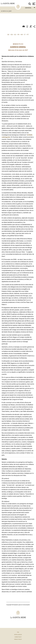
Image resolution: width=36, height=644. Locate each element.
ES (15, 35)
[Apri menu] (34, 4)
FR (18, 35)
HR (22, 35)
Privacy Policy (18, 639)
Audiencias (5, 11)
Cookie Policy (18, 637)
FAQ (18, 632)
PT (28, 35)
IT (25, 35)
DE (8, 35)
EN (12, 35)
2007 (10, 11)
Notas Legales (18, 635)
